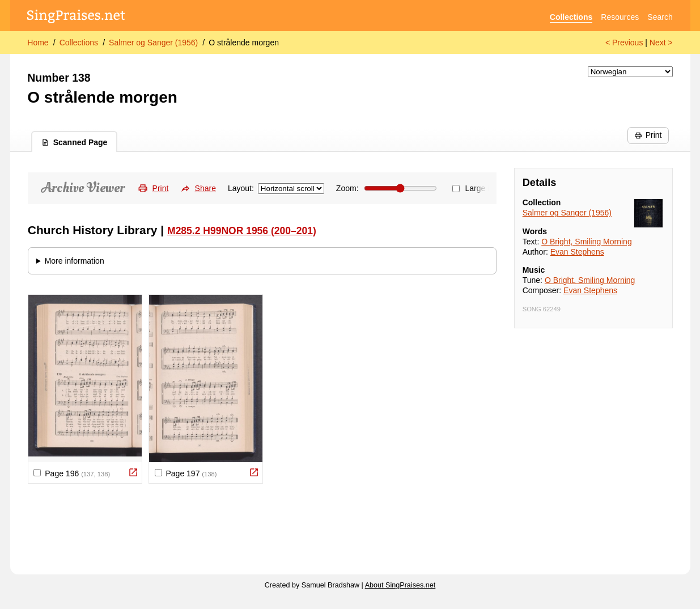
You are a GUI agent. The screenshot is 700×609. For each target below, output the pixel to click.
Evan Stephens (577, 252)
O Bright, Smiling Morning (587, 242)
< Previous (624, 43)
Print (648, 135)
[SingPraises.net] (76, 17)
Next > (661, 43)
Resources (620, 17)
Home (38, 43)
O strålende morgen (244, 43)
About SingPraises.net (400, 585)
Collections (571, 17)
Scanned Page (75, 142)
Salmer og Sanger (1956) (153, 43)
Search (660, 17)
